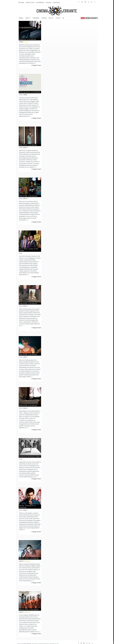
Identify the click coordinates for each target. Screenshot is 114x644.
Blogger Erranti (37, 65)
